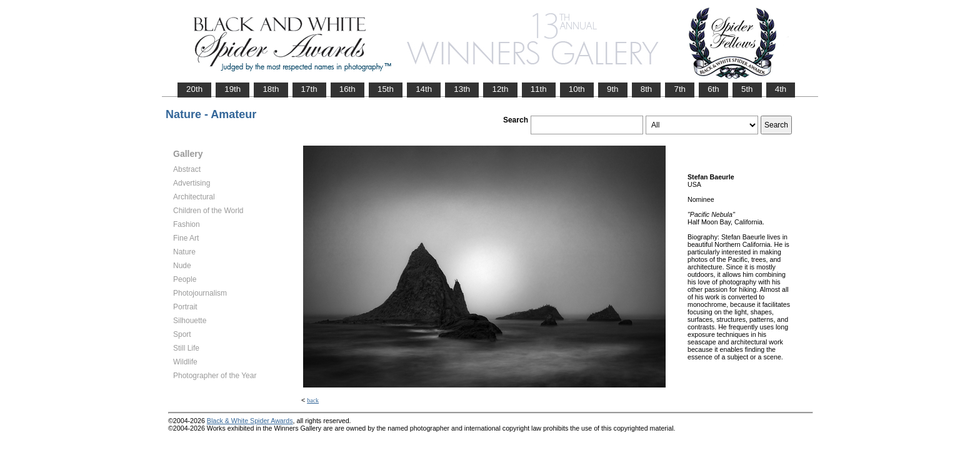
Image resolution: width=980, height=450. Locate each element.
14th (424, 89)
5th (747, 89)
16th (347, 89)
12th (500, 89)
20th (194, 89)
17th (309, 89)
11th (539, 89)
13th (462, 89)
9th (613, 89)
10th (577, 89)
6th (713, 89)
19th (232, 89)
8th (647, 89)
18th (271, 89)
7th (680, 89)
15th (386, 89)
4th (781, 89)
